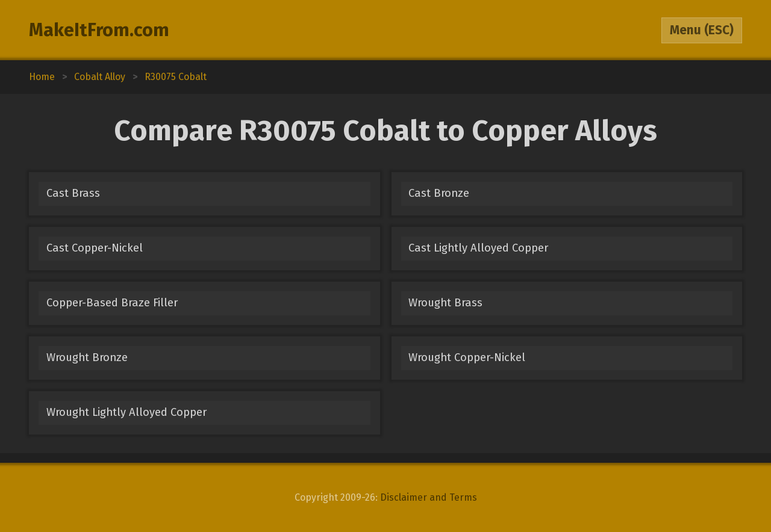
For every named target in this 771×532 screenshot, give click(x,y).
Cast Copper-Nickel (95, 248)
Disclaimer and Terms (429, 497)
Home (42, 77)
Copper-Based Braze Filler (112, 303)
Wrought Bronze (87, 357)
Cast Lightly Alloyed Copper (478, 248)
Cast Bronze (439, 193)
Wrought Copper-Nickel (467, 357)
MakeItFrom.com (99, 30)
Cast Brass (73, 193)
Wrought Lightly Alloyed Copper (126, 412)
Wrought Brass (445, 303)
